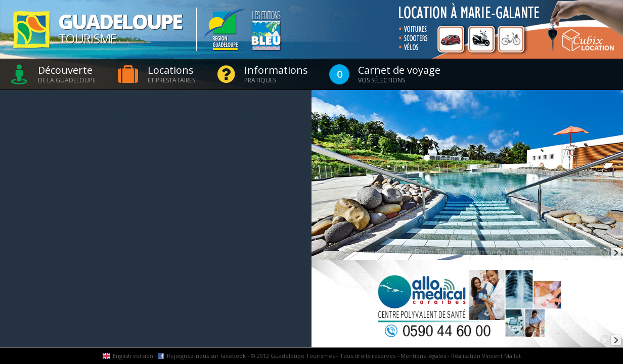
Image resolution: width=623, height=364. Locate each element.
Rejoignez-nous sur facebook (206, 356)
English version (133, 356)
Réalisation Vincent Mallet (486, 356)
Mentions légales (423, 356)
